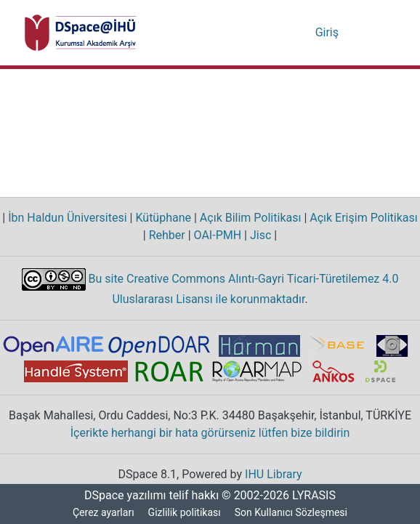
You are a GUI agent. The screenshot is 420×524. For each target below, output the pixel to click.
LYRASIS (316, 496)
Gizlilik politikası (185, 513)
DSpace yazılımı (121, 496)
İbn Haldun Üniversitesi (68, 218)
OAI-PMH (217, 235)
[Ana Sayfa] (81, 33)
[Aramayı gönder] (282, 33)
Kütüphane (163, 218)
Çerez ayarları (103, 513)
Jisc (261, 235)
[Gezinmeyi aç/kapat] (375, 33)
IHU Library (275, 475)
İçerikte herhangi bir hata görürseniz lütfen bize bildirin (210, 433)
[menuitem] (303, 33)
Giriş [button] (328, 33)
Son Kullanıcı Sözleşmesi (292, 513)
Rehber (165, 235)
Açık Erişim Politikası (359, 218)
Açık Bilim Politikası (248, 218)
